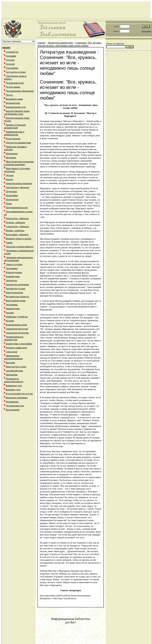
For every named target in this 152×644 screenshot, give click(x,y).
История (10, 321)
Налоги (9, 179)
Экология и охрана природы (20, 247)
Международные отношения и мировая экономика (19, 163)
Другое (9, 95)
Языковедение (13, 276)
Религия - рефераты (15, 222)
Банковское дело (14, 386)
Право (9, 203)
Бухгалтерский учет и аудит (19, 394)
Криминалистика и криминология (14, 133)
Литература (11, 280)
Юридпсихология (14, 293)
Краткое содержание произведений (15, 126)
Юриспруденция (14, 272)
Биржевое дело (13, 390)
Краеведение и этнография (19, 344)
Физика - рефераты (15, 230)
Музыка (10, 175)
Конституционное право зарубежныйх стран (17, 112)
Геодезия (10, 60)
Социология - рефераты (17, 226)
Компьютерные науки (16, 325)
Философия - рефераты (17, 235)
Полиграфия (12, 195)
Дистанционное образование (20, 91)
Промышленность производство (14, 338)
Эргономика (12, 268)
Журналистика (13, 103)
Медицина (11, 158)
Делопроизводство (15, 83)
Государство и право (16, 72)
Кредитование (13, 410)
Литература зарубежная (17, 284)
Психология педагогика (17, 333)
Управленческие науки (17, 329)
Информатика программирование (13, 357)
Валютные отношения (17, 398)
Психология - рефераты (17, 218)
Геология (10, 64)
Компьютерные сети (16, 107)
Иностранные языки (16, 301)
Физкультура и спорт (16, 367)
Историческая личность (17, 297)
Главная (41, 43)
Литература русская (15, 288)
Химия (9, 243)
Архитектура (12, 52)
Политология (12, 199)
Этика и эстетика (14, 264)
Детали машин (13, 87)
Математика (12, 154)
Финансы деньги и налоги (19, 239)
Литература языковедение (18, 143)
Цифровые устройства (17, 317)
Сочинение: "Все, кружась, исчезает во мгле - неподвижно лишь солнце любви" (70, 44)
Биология (10, 363)
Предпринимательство (17, 208)
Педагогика (11, 191)
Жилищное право (14, 99)
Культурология (13, 139)
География (11, 56)
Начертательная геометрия (19, 183)
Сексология (11, 352)
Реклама (10, 313)
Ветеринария (12, 402)
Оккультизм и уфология (17, 187)
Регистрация (146, 31)
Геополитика (12, 68)
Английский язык (14, 371)
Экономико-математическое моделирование (19, 259)
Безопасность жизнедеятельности (14, 380)
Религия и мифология (16, 348)
